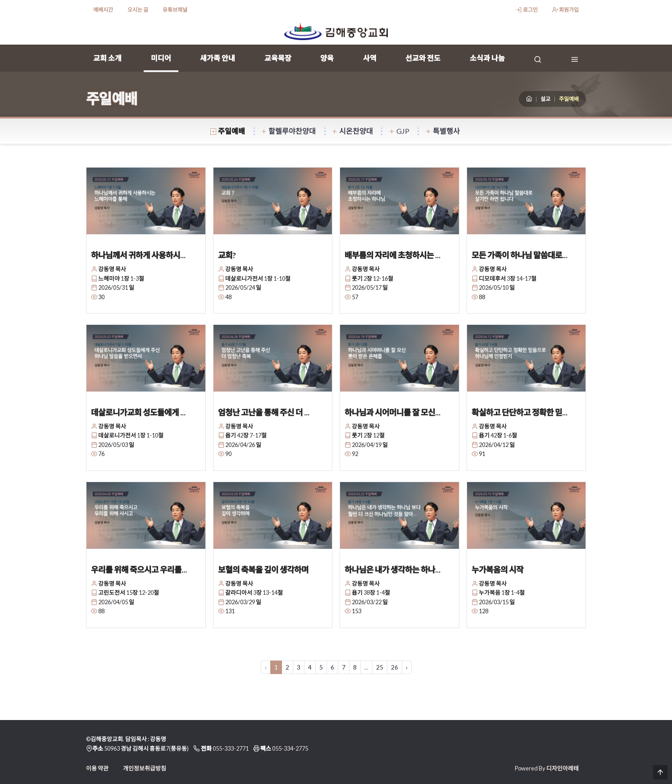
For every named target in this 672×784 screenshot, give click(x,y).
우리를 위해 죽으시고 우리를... (139, 570)
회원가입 (565, 10)
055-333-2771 (231, 748)
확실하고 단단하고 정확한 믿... (520, 412)
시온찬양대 (352, 131)
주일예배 (228, 131)
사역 (370, 58)
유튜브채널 (175, 10)
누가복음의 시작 (497, 570)
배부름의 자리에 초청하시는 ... (393, 255)
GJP (399, 131)
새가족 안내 (218, 58)
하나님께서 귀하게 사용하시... (138, 255)
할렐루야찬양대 (288, 131)
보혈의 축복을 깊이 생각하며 (263, 570)
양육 (327, 58)
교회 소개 (107, 58)
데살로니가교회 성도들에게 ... (138, 412)
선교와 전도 (423, 58)
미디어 (161, 58)
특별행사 (443, 131)
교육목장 (278, 58)
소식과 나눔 (487, 58)
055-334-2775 (290, 748)
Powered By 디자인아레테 (547, 768)
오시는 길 (138, 10)
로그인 (527, 10)
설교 (545, 99)
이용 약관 (97, 768)
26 (395, 667)
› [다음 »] (407, 667)
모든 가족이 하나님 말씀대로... (520, 255)
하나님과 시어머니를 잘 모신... (393, 412)
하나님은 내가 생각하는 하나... (393, 570)
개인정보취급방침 (145, 768)
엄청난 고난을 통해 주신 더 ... (264, 412)
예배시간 (103, 10)
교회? (227, 255)
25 (380, 667)
